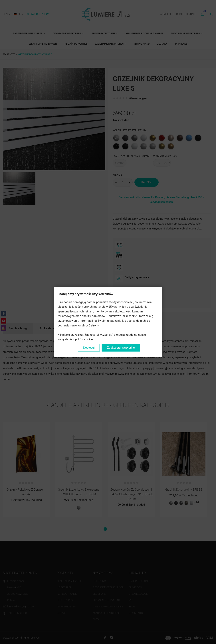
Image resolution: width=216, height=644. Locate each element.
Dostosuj (89, 348)
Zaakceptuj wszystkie (121, 348)
